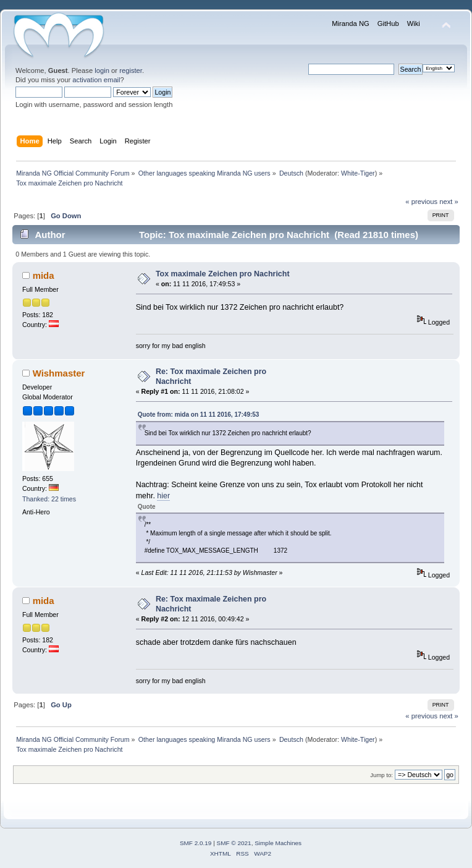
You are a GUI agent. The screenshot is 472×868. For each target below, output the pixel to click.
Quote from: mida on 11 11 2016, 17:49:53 (199, 415)
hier (163, 496)
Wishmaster (59, 373)
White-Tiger (358, 173)
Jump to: (381, 775)
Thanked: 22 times (49, 499)
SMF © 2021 (234, 843)
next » (449, 202)
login (102, 70)
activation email (96, 80)
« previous (421, 202)
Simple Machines (278, 843)
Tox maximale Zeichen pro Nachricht (223, 274)
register (131, 70)
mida (44, 275)
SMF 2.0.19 (196, 843)
